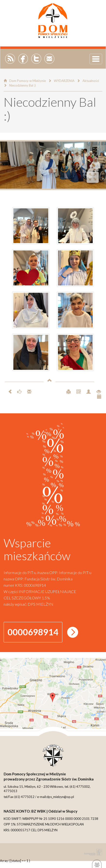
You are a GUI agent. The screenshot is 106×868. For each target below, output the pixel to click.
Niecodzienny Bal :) (22, 85)
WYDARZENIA (64, 81)
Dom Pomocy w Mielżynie (28, 81)
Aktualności (91, 81)
